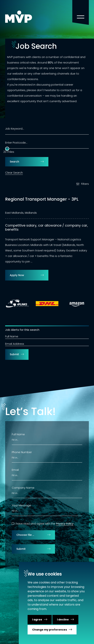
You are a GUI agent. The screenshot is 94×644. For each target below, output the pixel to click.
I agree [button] (37, 620)
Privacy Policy (65, 524)
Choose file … (25, 535)
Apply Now (17, 275)
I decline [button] (63, 620)
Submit (14, 354)
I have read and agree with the (35, 524)
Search (14, 162)
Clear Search (14, 173)
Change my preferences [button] (50, 630)
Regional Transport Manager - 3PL (42, 199)
